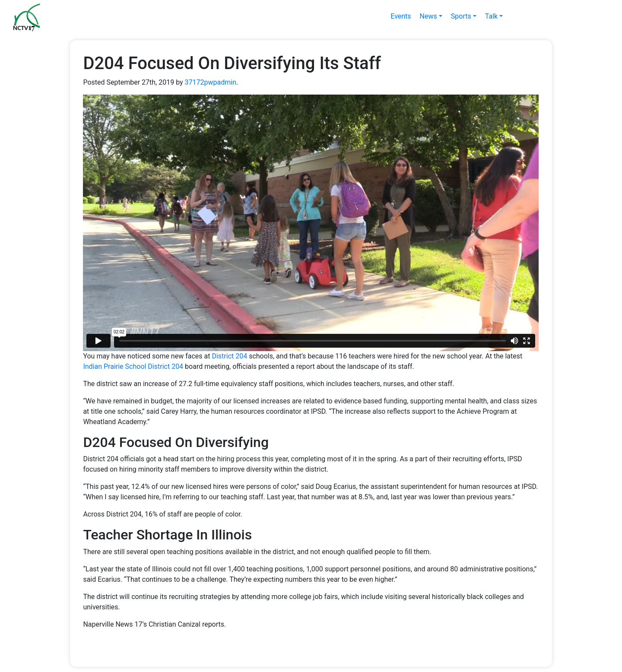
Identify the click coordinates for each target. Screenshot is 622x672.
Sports (461, 16)
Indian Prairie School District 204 (133, 366)
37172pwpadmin (211, 82)
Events (401, 16)
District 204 (229, 356)
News (428, 16)
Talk (491, 16)
